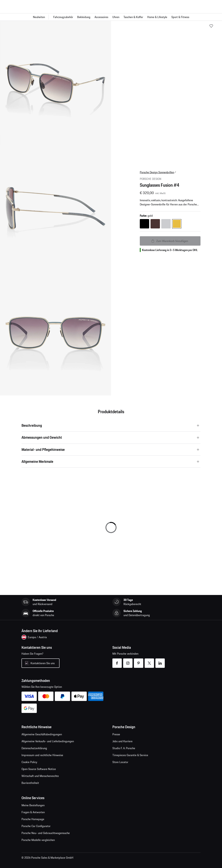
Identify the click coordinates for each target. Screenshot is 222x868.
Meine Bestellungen (33, 805)
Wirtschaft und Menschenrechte (40, 776)
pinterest (139, 661)
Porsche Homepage (33, 819)
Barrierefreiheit (30, 783)
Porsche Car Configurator (36, 826)
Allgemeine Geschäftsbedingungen (42, 734)
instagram (128, 661)
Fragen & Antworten (33, 812)
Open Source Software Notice (39, 769)
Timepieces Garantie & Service (130, 755)
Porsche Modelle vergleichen (38, 840)
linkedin (160, 661)
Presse (116, 734)
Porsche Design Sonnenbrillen (157, 172)
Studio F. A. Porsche (124, 748)
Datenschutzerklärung (34, 748)
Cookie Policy (29, 762)
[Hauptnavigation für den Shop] (111, 17)
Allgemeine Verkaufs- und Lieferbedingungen (48, 741)
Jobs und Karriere (122, 741)
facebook (117, 661)
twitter (149, 661)
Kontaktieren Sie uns (43, 663)
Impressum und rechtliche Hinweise (42, 755)
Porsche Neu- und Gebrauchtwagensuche (46, 833)
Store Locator (120, 762)
